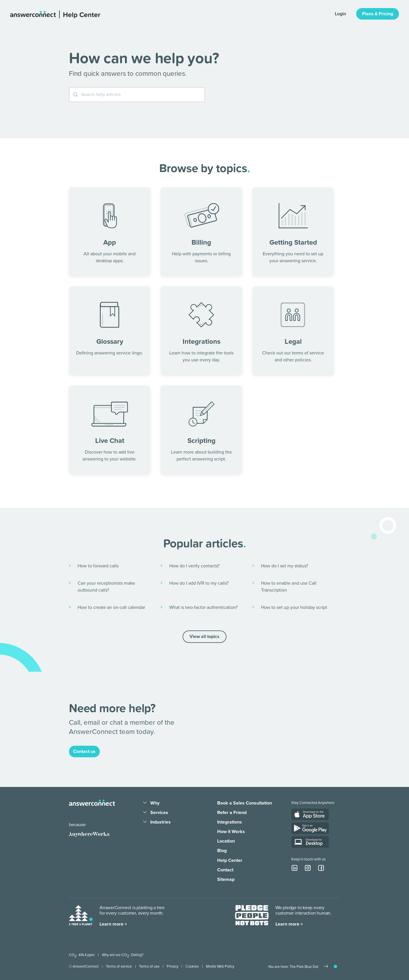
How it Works (231, 832)
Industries (161, 822)
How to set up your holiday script (294, 607)
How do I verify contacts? (194, 566)
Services (159, 813)
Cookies (192, 966)
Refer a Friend (232, 813)
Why (155, 803)
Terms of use (149, 966)
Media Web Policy (220, 966)
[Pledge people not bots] (252, 916)
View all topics (204, 637)
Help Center (230, 860)
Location (226, 841)
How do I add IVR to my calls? (199, 583)
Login (340, 14)
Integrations (230, 822)
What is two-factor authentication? (203, 607)
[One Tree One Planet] (81, 916)
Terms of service (119, 966)
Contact (225, 870)
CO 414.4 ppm (82, 955)
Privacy (172, 966)
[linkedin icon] (294, 868)
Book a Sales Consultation (245, 803)
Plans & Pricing (378, 14)
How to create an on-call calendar (111, 607)
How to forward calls (98, 566)
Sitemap (226, 879)
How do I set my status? (285, 566)
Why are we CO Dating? (123, 955)
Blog (222, 851)
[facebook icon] (321, 868)
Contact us (84, 751)
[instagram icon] (308, 868)
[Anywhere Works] (89, 834)
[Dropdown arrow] (145, 803)
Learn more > (113, 924)
